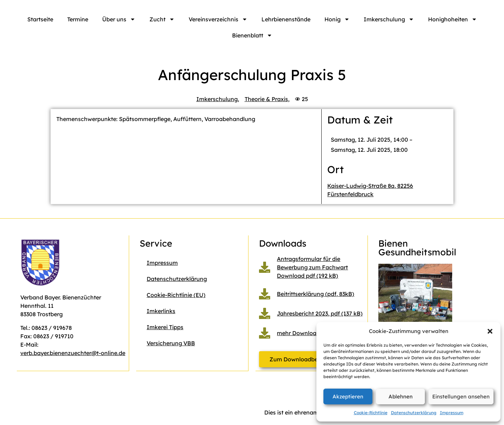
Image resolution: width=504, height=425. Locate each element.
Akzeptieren (348, 396)
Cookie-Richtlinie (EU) (176, 295)
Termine (78, 19)
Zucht (162, 19)
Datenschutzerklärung (414, 413)
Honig (337, 19)
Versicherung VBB (171, 343)
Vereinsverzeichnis (218, 19)
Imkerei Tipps (165, 327)
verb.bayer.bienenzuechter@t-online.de (73, 353)
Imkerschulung (389, 19)
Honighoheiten (453, 19)
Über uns (119, 19)
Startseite (40, 19)
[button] (490, 331)
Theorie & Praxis (266, 99)
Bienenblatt (252, 35)
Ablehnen (401, 396)
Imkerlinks (161, 311)
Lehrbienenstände (286, 19)
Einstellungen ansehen (461, 396)
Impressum (452, 413)
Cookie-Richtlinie (371, 413)
